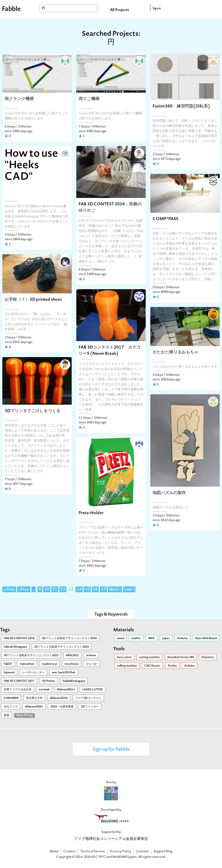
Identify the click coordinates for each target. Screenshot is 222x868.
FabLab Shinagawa (15, 647)
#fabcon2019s (59, 698)
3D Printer (49, 681)
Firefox (172, 666)
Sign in (157, 9)
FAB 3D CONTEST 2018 (19, 638)
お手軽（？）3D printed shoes (33, 300)
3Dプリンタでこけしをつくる (32, 411)
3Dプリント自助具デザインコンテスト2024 (69, 638)
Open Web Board (206, 638)
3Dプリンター (90, 707)
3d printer (208, 657)
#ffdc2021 (72, 656)
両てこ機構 (89, 99)
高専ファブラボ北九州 (18, 690)
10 (47, 590)
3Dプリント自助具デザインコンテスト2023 (31, 656)
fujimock (9, 673)
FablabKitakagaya (74, 681)
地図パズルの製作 (169, 493)
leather (136, 638)
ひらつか (92, 664)
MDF (152, 638)
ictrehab (44, 690)
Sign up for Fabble (111, 750)
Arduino (182, 638)
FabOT (8, 664)
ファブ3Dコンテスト (88, 698)
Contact (69, 851)
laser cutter (124, 657)
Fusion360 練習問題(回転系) (183, 106)
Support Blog (163, 851)
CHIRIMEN (11, 698)
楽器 (6, 715)
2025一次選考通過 (62, 707)
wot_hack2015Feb (64, 673)
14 (79, 590)
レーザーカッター (33, 673)
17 (103, 590)
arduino (91, 656)
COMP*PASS (165, 219)
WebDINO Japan (124, 857)
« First (9, 590)
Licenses (142, 851)
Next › (115, 590)
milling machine (127, 666)
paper (166, 638)
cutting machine (150, 657)
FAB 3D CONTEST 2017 (19, 681)
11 (55, 590)
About (54, 851)
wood (121, 638)
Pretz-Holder (91, 513)
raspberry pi (49, 664)
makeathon (27, 664)
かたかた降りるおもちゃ (176, 352)
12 (63, 590)
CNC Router (152, 666)
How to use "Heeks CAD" (31, 166)
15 (87, 590)
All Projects (120, 10)
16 (95, 590)
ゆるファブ (11, 707)
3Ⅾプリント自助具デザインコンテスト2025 (62, 647)
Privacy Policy (120, 851)
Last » (130, 590)
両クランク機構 (19, 99)
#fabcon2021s (66, 690)
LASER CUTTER (93, 690)
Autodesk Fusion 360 (181, 657)
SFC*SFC (99, 857)
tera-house (72, 664)
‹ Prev (24, 590)
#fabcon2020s (34, 707)
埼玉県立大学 (34, 698)
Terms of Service (93, 851)
